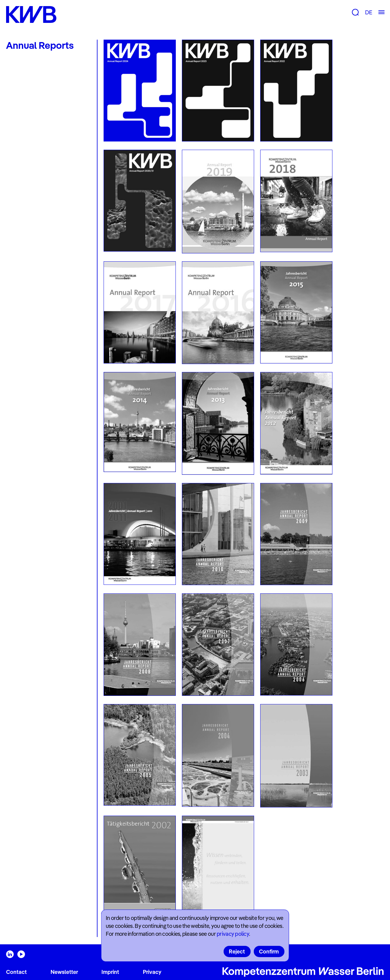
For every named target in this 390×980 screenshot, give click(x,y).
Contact (16, 972)
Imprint (110, 972)
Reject (237, 951)
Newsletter (64, 972)
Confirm (269, 951)
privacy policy (233, 934)
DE (369, 12)
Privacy (152, 972)
